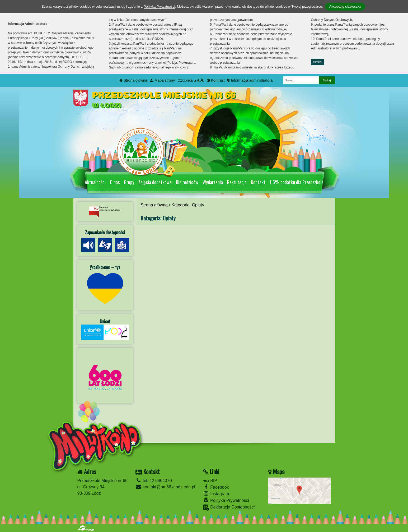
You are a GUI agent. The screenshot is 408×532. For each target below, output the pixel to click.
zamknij (318, 62)
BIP (210, 481)
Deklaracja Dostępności (229, 508)
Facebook (216, 487)
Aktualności (95, 182)
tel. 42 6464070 (154, 481)
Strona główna (133, 80)
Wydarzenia (213, 182)
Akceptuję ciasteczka (345, 6)
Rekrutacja (237, 182)
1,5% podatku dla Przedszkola (297, 182)
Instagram (216, 494)
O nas (115, 182)
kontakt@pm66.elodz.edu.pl (165, 487)
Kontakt (258, 182)
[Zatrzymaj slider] (238, 169)
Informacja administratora (250, 80)
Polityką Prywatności (159, 6)
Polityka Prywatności (226, 500)
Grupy (129, 182)
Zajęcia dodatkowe (155, 182)
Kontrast (216, 80)
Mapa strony (162, 80)
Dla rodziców (187, 182)
